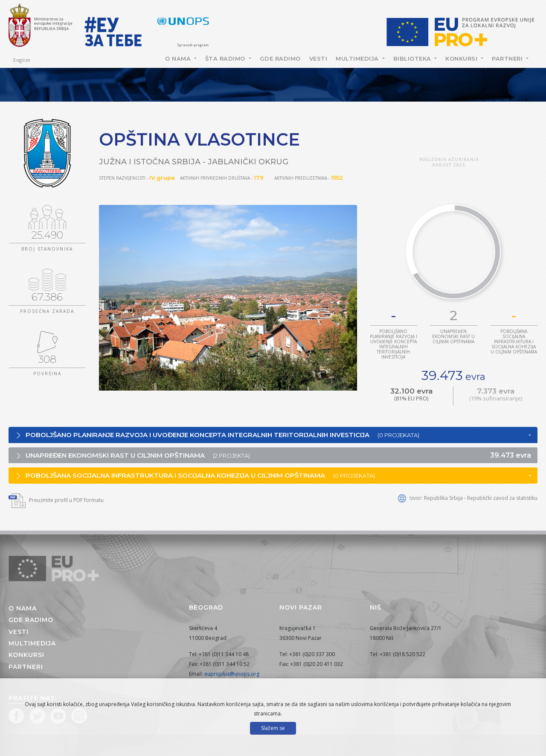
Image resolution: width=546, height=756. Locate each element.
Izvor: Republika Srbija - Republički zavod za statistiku (468, 498)
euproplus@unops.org (232, 674)
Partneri (508, 58)
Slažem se (273, 728)
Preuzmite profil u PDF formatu (56, 500)
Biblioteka (413, 58)
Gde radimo (280, 58)
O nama (179, 58)
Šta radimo (226, 58)
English (22, 60)
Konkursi (462, 58)
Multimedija (358, 58)
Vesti (318, 58)
